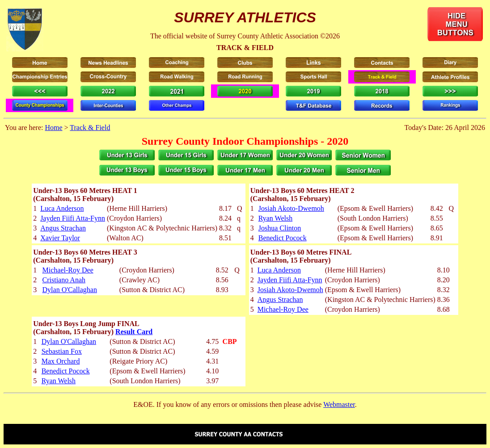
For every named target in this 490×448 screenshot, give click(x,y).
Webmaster (339, 404)
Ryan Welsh (275, 218)
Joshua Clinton (280, 228)
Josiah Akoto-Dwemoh (291, 208)
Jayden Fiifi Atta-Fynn (73, 218)
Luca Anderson (62, 208)
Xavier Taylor (60, 238)
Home (53, 128)
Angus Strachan (63, 228)
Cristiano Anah (64, 280)
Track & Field (90, 128)
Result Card (134, 332)
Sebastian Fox (62, 351)
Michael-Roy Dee (68, 270)
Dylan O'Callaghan (70, 290)
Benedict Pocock (283, 238)
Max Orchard (61, 361)
